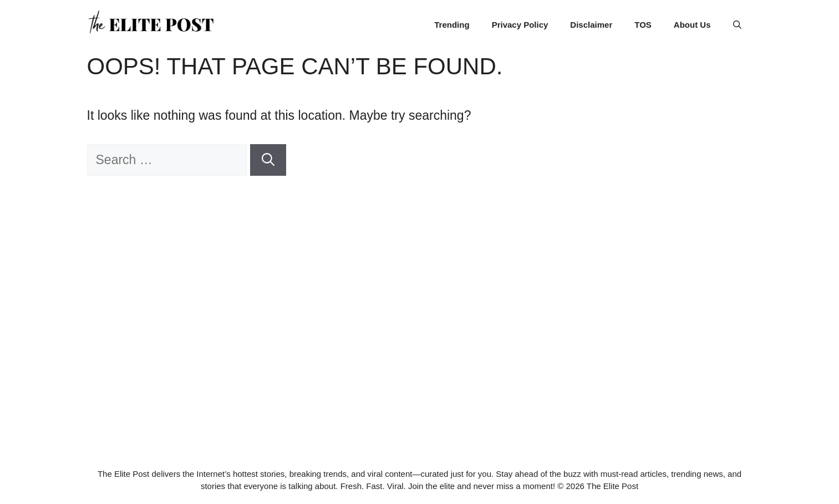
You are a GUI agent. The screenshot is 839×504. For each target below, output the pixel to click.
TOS (643, 25)
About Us (692, 25)
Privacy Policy (520, 25)
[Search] (268, 160)
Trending (452, 25)
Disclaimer (591, 25)
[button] (737, 25)
